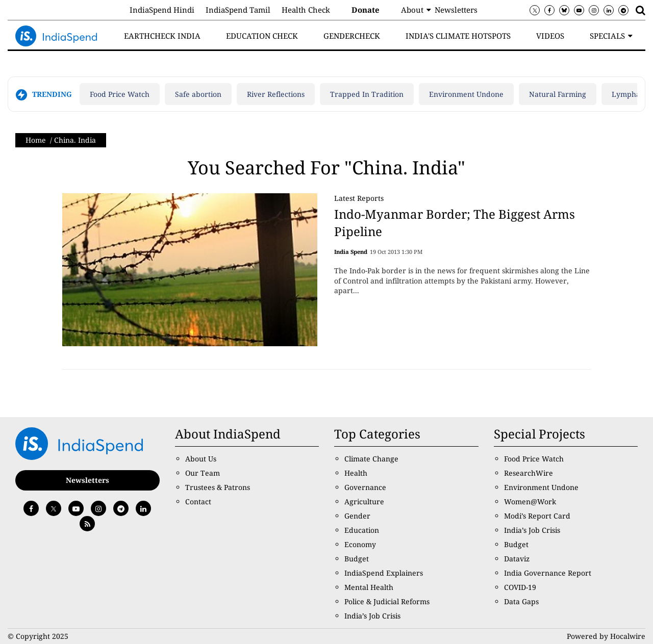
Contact (198, 501)
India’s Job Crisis (372, 616)
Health (356, 473)
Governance (365, 487)
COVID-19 (520, 587)
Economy (360, 544)
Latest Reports (359, 198)
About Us (201, 459)
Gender (357, 516)
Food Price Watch (120, 94)
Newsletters (456, 10)
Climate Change (371, 459)
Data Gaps (521, 601)
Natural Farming (558, 94)
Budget (357, 559)
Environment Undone (466, 94)
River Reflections (276, 94)
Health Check (306, 10)
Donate (366, 10)
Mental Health (369, 587)
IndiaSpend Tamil (238, 10)
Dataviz (517, 559)
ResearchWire (529, 473)
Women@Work (530, 501)
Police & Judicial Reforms (387, 601)
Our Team (203, 473)
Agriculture (364, 501)
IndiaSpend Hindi (162, 10)
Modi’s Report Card (537, 516)
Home (36, 140)
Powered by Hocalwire (606, 636)
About (412, 10)
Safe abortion (198, 94)
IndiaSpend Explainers (384, 573)
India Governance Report (548, 573)
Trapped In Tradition (367, 94)
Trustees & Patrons (218, 487)
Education (362, 530)
